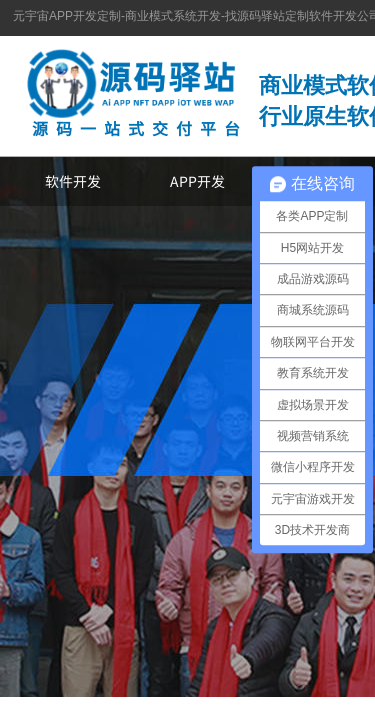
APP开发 (197, 181)
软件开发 (73, 181)
